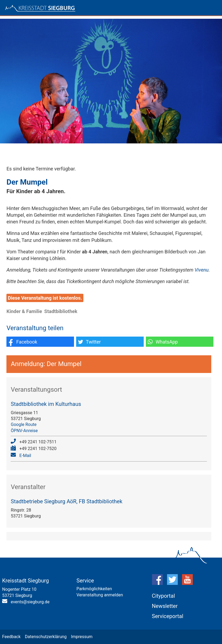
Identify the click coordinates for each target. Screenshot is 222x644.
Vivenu (202, 270)
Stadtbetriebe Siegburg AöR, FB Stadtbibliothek (66, 501)
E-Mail (25, 456)
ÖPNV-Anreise (24, 431)
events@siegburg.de (30, 602)
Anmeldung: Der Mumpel (46, 364)
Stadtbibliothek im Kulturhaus (46, 404)
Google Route (24, 424)
